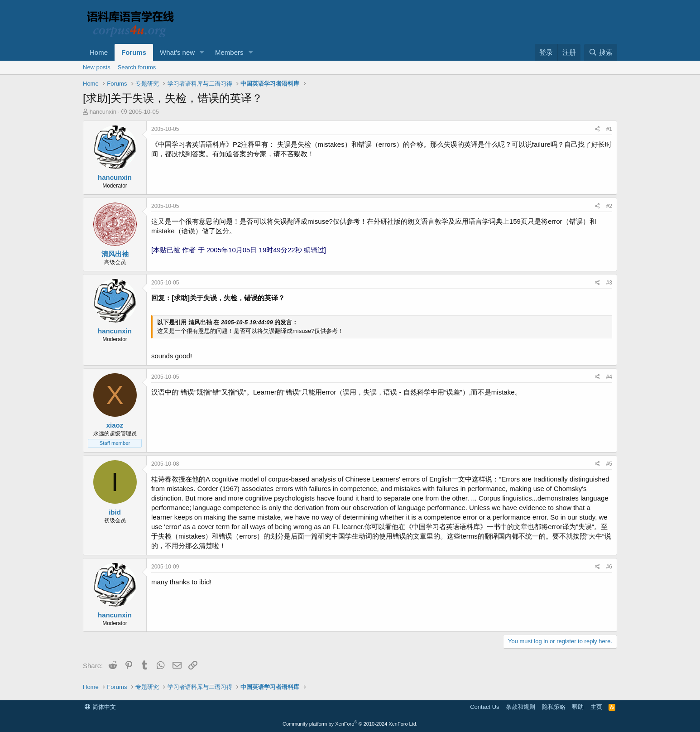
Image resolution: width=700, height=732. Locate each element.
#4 (609, 377)
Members (229, 52)
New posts (97, 67)
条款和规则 (520, 707)
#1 (609, 129)
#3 (609, 283)
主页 (596, 707)
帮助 (578, 707)
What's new (177, 52)
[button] (202, 52)
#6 (609, 567)
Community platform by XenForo (350, 724)
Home (99, 52)
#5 (609, 464)
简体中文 (100, 707)
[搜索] (601, 52)
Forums (134, 52)
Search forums (137, 67)
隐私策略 (554, 707)
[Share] (597, 129)
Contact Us (484, 707)
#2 (609, 206)
